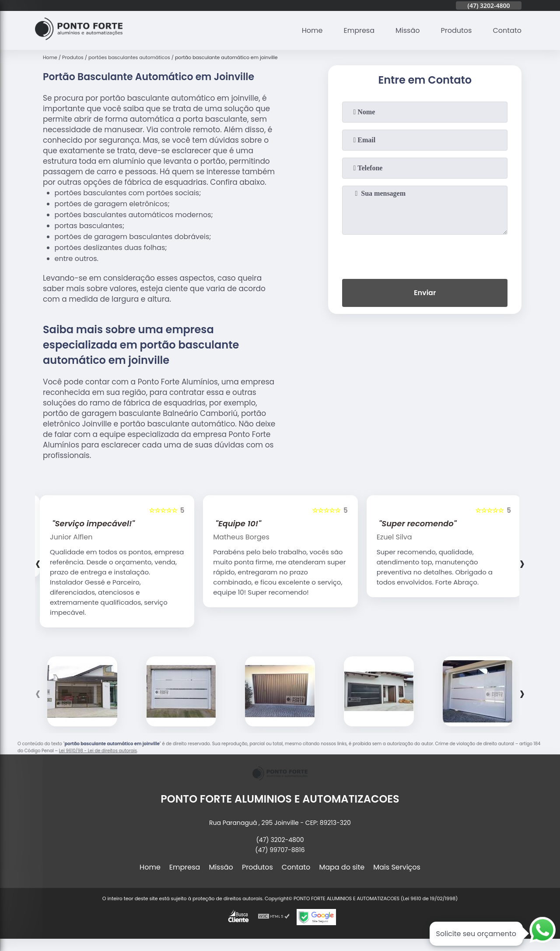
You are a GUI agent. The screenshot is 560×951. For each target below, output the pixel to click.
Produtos (457, 30)
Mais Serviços (397, 867)
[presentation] (425, 255)
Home (312, 30)
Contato (507, 30)
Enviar (425, 293)
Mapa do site (342, 867)
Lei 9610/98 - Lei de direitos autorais (98, 751)
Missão (408, 30)
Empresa (359, 30)
